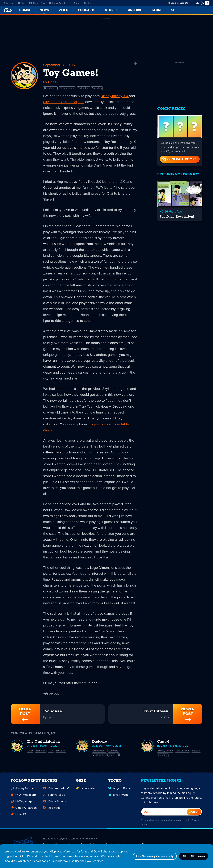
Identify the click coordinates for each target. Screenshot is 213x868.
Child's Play (37, 3)
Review (196, 751)
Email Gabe (86, 791)
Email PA (19, 817)
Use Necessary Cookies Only (155, 856)
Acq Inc (9, 3)
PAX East (61, 751)
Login (174, 3)
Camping (163, 755)
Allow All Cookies (194, 856)
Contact (88, 3)
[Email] (164, 815)
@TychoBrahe (120, 791)
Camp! (163, 742)
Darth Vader (50, 88)
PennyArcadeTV (56, 791)
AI (119, 755)
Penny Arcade (55, 804)
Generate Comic (178, 159)
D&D (30, 751)
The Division (182, 751)
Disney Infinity (67, 88)
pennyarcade (54, 798)
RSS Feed (52, 811)
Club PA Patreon (24, 811)
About (77, 3)
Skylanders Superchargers (64, 102)
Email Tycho (118, 798)
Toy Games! (71, 73)
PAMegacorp (21, 804)
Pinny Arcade (58, 3)
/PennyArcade (22, 791)
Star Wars (97, 88)
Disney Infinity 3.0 (115, 96)
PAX (22, 3)
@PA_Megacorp (23, 798)
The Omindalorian (43, 742)
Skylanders (83, 88)
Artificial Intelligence (104, 755)
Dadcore (99, 742)
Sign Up (184, 3)
